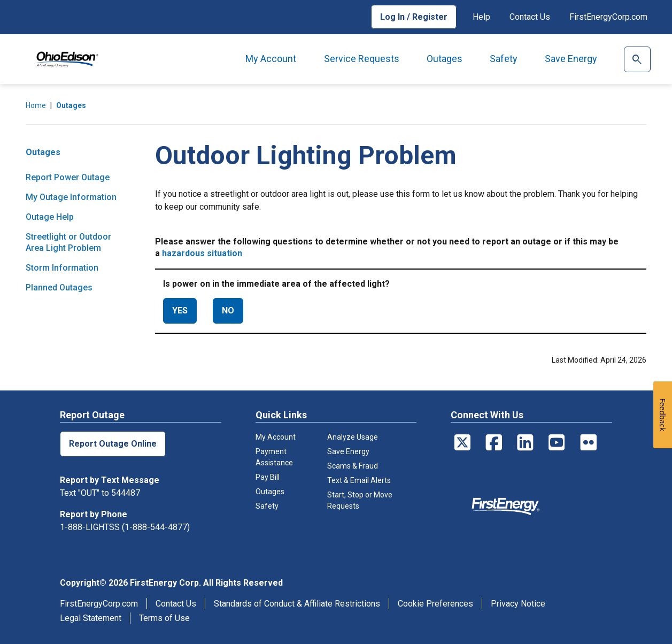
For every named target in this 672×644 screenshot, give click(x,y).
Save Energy (571, 59)
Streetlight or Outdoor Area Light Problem (68, 242)
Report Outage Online (113, 444)
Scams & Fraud (353, 466)
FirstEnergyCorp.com (608, 17)
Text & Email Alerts (359, 480)
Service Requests (362, 59)
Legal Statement (91, 618)
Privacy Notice (518, 604)
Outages (445, 59)
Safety (504, 59)
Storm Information (62, 268)
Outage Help (50, 217)
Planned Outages (59, 287)
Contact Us (530, 17)
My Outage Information (71, 197)
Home (36, 105)
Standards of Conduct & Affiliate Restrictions (297, 604)
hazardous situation (202, 253)
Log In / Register (414, 17)
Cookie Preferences (435, 604)
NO (228, 310)
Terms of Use (164, 618)
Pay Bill (268, 477)
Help (481, 17)
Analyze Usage (353, 437)
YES (180, 310)
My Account (271, 59)
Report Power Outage (68, 177)
